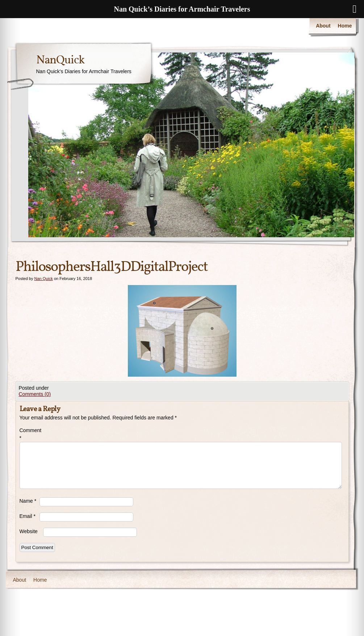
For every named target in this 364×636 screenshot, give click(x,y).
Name (28, 501)
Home (345, 26)
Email (28, 516)
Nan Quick (43, 279)
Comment (30, 434)
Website (29, 531)
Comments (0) (35, 394)
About (323, 26)
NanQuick (60, 60)
